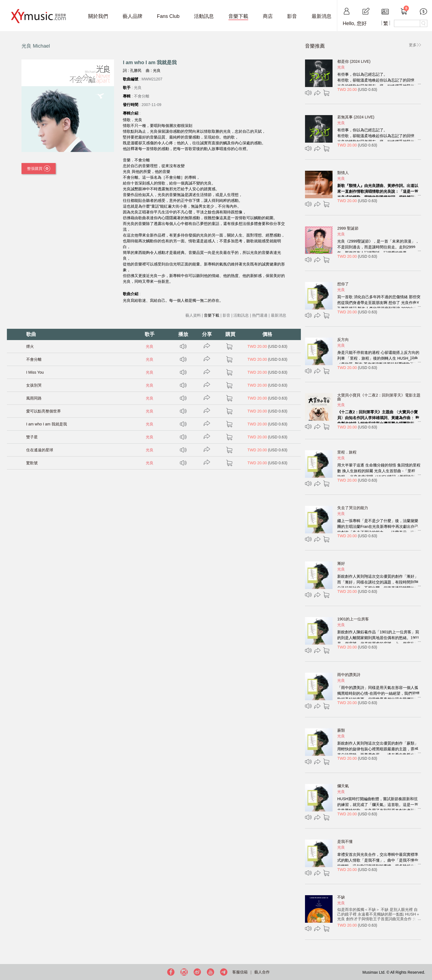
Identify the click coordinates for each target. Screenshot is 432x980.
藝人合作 (262, 972)
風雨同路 (34, 398)
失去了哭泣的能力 (353, 508)
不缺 (341, 897)
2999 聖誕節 (348, 228)
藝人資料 (193, 315)
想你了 (343, 284)
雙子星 (32, 437)
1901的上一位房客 (353, 619)
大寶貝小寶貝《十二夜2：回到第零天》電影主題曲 (379, 397)
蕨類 (341, 730)
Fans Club (168, 16)
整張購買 (39, 169)
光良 (150, 346)
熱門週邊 (260, 315)
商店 (268, 16)
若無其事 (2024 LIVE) (356, 117)
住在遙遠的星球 (40, 450)
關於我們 (98, 16)
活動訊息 (204, 16)
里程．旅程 (347, 452)
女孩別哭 (34, 385)
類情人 (343, 173)
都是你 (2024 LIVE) (354, 61)
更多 (413, 45)
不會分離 (34, 359)
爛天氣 (343, 786)
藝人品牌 (133, 16)
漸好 (341, 563)
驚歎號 (32, 463)
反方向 (343, 340)
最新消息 (322, 16)
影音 (292, 16)
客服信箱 (240, 972)
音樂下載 (238, 16)
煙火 (30, 346)
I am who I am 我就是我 (47, 424)
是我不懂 (345, 841)
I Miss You (35, 372)
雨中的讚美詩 (349, 675)
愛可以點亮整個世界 (44, 411)
